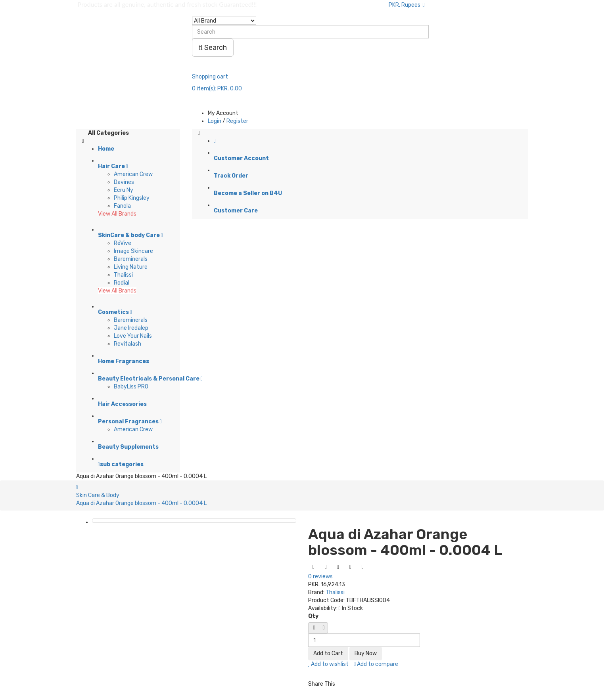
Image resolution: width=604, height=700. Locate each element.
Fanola (122, 206)
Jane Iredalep (131, 328)
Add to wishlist (329, 664)
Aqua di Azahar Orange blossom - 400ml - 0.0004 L (141, 503)
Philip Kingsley (132, 198)
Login (215, 121)
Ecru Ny (124, 190)
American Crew (133, 174)
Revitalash (128, 344)
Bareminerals (131, 259)
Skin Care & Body (98, 495)
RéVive (123, 243)
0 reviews (320, 577)
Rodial (122, 283)
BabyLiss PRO (131, 387)
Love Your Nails (133, 336)
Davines (124, 182)
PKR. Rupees (407, 5)
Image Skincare (133, 251)
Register (237, 121)
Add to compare (376, 664)
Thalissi (123, 275)
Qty (313, 616)
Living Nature (131, 267)
